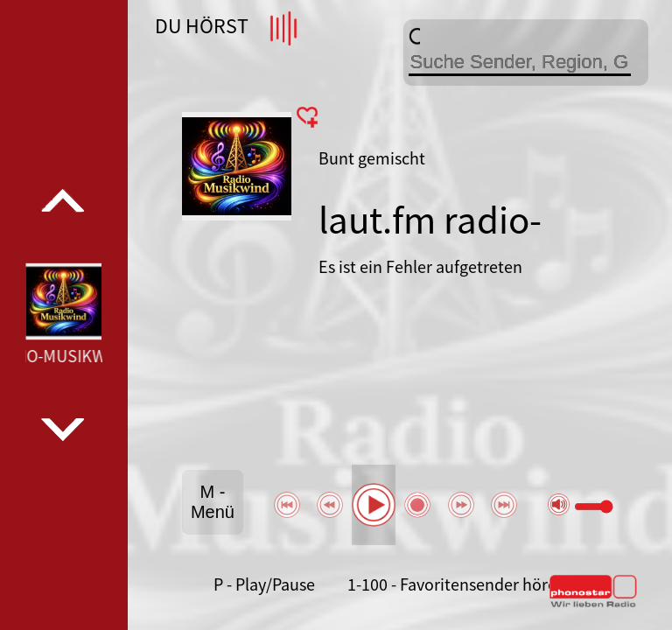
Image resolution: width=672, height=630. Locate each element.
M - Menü (213, 502)
